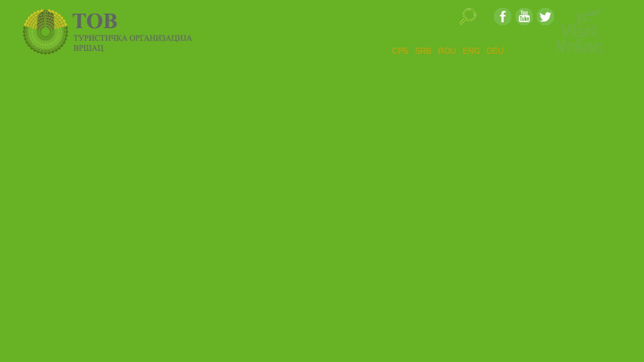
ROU (447, 51)
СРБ (400, 51)
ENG (471, 51)
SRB (423, 51)
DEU (495, 51)
